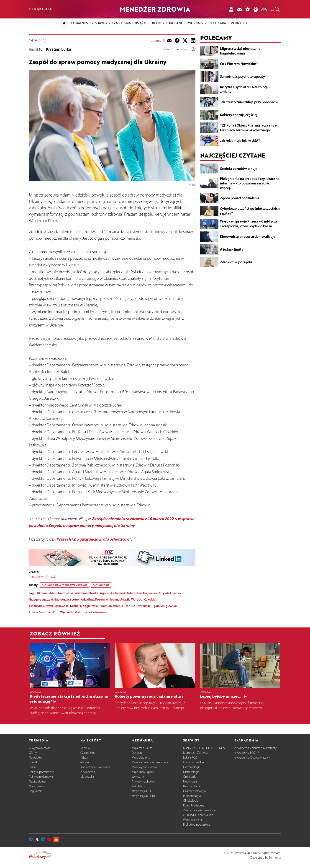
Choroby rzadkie (193, 762)
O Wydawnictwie (40, 748)
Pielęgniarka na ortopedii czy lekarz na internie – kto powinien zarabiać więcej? (250, 183)
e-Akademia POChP (247, 753)
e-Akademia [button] (217, 23)
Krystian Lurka (59, 49)
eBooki (156, 23)
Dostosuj (137, 753)
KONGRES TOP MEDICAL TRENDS (204, 748)
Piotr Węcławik (63, 612)
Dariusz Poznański (137, 606)
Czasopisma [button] (121, 23)
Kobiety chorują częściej (239, 115)
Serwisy (85, 748)
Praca (32, 767)
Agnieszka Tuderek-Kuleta (118, 593)
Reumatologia (192, 786)
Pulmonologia (192, 796)
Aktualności (101, 585)
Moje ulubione (141, 758)
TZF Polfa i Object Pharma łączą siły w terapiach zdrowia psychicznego (249, 128)
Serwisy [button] (101, 23)
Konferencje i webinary (95, 767)
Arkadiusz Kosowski (95, 599)
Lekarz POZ (190, 758)
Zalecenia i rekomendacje (199, 810)
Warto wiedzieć (193, 820)
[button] (275, 9)
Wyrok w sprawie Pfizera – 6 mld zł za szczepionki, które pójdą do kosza (249, 224)
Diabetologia (191, 772)
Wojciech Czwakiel (144, 599)
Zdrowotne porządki (236, 262)
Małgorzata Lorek (67, 599)
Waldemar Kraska (87, 593)
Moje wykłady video (144, 767)
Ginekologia (191, 801)
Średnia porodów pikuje (239, 168)
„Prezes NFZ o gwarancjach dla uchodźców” (93, 539)
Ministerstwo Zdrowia (43, 577)
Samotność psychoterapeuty (242, 76)
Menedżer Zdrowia (195, 753)
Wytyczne (138, 777)
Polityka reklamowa (41, 777)
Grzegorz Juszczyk (41, 599)
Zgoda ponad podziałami (239, 198)
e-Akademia (88, 772)
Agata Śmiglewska (164, 606)
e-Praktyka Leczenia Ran (198, 815)
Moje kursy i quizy (143, 772)
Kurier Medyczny (194, 805)
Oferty (33, 753)
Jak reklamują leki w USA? (240, 140)
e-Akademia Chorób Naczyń (252, 758)
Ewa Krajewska (147, 593)
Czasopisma (88, 753)
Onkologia (190, 777)
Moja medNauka (142, 748)
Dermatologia (192, 767)
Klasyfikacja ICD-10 (143, 796)
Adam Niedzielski (61, 593)
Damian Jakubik (112, 606)
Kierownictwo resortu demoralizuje (248, 236)
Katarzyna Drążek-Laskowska (49, 606)
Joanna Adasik (120, 599)
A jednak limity (232, 249)
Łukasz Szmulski (40, 612)
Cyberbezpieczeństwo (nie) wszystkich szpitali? (250, 211)
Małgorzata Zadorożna (90, 612)
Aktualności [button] (81, 23)
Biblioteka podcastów (197, 825)
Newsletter (36, 758)
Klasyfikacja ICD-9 (142, 791)
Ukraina (42, 593)
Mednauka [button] (239, 23)
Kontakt (34, 762)
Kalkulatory (138, 786)
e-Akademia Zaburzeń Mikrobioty (255, 748)
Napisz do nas (38, 781)
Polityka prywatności (42, 772)
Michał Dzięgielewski (85, 606)
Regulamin (36, 791)
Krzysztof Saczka (170, 593)
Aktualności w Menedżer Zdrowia (65, 585)
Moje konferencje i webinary (150, 762)
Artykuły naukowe (143, 781)
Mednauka (87, 777)
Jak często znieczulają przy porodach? (249, 102)
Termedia (275, 858)
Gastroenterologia (194, 791)
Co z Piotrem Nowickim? (239, 64)
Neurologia (190, 781)
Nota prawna (37, 786)
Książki (141, 23)
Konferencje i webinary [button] (185, 23)
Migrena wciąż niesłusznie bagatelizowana (240, 51)
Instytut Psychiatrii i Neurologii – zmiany (246, 89)
